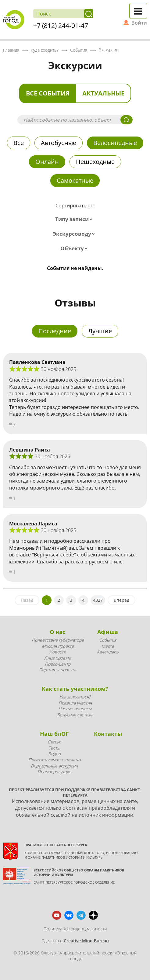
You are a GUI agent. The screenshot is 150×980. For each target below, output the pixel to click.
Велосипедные (115, 143)
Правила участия (75, 703)
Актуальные (103, 93)
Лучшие (100, 331)
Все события (48, 93)
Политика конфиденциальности (75, 929)
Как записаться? (75, 697)
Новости (57, 652)
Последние (55, 331)
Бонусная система (75, 715)
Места (108, 646)
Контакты (108, 734)
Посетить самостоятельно (54, 760)
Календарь (108, 652)
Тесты (54, 748)
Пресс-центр (58, 664)
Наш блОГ (54, 734)
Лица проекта (58, 658)
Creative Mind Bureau (86, 941)
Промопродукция (54, 772)
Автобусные (59, 143)
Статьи (54, 742)
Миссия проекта (58, 646)
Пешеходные (95, 162)
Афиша (108, 632)
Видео (54, 754)
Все (19, 143)
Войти (139, 23)
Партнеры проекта (57, 670)
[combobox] (75, 219)
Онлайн (47, 162)
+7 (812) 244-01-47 (61, 26)
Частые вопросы (75, 709)
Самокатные (75, 180)
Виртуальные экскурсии (54, 766)
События (108, 640)
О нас (57, 632)
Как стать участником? (75, 689)
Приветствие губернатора (58, 640)
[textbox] (75, 219)
